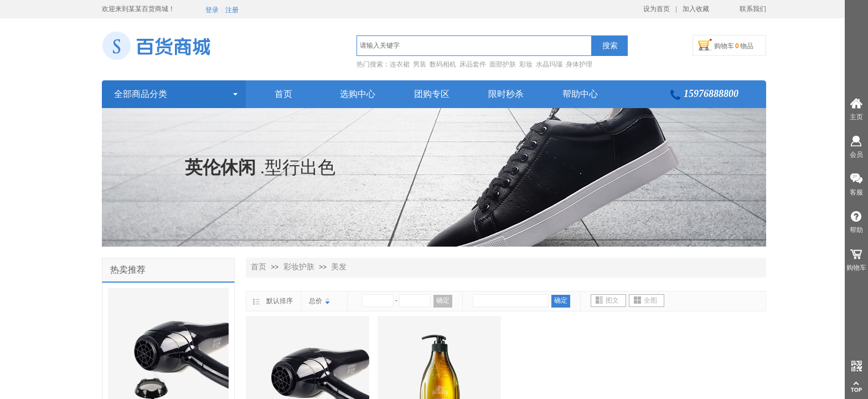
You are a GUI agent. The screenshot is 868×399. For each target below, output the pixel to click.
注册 (232, 10)
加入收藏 (696, 9)
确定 (443, 300)
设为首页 (657, 9)
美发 (339, 267)
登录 (212, 10)
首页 (259, 267)
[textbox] (474, 46)
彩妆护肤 (299, 267)
